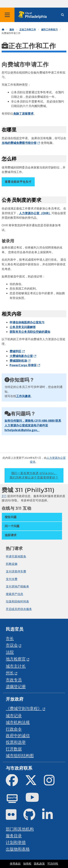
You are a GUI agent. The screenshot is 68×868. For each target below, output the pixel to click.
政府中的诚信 (18, 735)
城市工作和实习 (49, 30)
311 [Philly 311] (4, 496)
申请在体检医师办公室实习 (27, 322)
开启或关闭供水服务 (19, 609)
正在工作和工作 (28, 30)
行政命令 (14, 729)
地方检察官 (16, 659)
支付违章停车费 (16, 571)
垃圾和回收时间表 (17, 601)
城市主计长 (16, 666)
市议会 (12, 645)
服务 (12, 30)
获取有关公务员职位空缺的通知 (30, 332)
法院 (10, 652)
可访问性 (53, 864)
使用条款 (15, 864)
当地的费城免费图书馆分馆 (19, 143)
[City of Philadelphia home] (34, 15)
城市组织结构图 (20, 755)
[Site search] (63, 15)
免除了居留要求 (23, 114)
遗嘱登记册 (16, 686)
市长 (10, 638)
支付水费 (12, 579)
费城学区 (15, 351)
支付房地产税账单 (17, 586)
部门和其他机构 (20, 829)
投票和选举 (16, 742)
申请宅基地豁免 (16, 556)
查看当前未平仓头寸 (18, 182)
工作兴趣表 (23, 396)
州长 (10, 673)
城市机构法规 (18, 722)
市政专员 (14, 680)
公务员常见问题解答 (23, 327)
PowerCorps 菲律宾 (23, 365)
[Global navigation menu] (7, 15)
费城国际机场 (18, 361)
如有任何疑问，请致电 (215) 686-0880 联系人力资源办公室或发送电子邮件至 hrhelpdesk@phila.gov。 (33, 425)
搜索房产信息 (15, 594)
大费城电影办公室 (21, 356)
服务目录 (14, 836)
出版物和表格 (18, 849)
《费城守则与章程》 (24, 708)
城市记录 (14, 716)
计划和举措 (16, 842)
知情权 (27, 864)
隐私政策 (39, 864)
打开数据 (14, 749)
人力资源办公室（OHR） (35, 213)
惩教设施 (12, 564)
